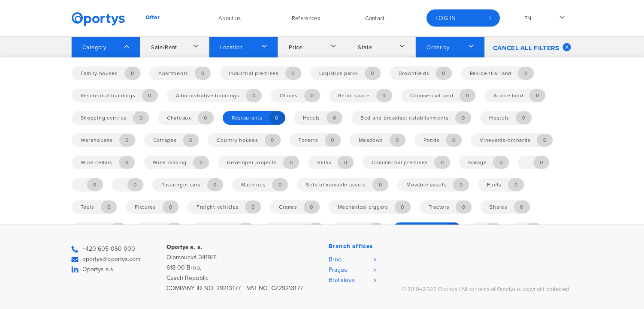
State (365, 48)
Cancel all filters (532, 47)
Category (94, 48)
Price (295, 48)
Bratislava (342, 280)
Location (231, 48)
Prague (338, 270)
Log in (446, 18)
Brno (335, 259)
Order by (438, 48)
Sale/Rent (164, 48)
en (528, 18)
